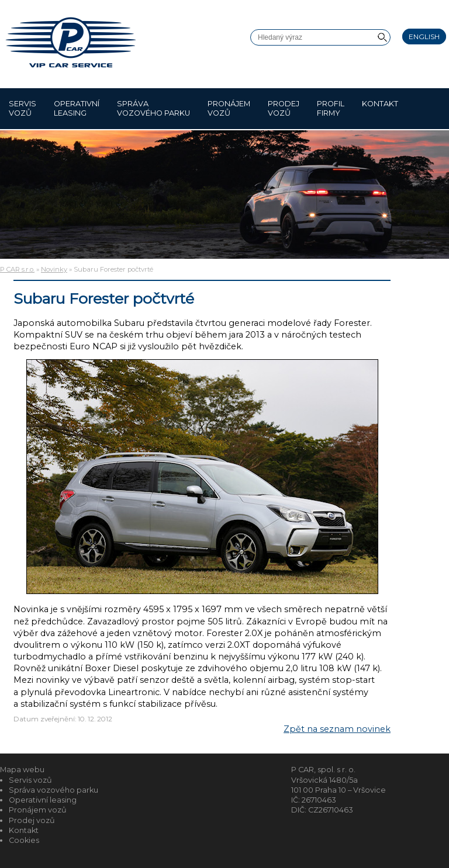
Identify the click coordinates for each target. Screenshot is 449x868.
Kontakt (380, 108)
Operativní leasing (77, 108)
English (424, 37)
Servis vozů (23, 108)
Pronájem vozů (229, 108)
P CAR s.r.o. (17, 269)
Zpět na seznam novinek (337, 729)
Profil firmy (331, 108)
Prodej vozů (284, 108)
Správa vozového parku (153, 108)
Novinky (54, 269)
